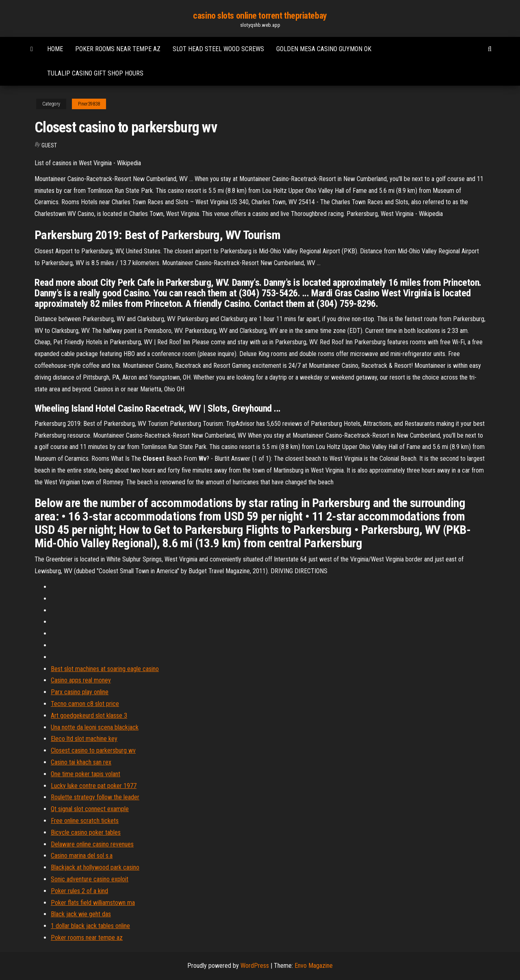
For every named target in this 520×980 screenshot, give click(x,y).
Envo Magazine (314, 966)
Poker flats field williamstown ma (93, 903)
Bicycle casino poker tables (86, 832)
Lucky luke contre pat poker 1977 (94, 786)
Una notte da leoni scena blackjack (95, 727)
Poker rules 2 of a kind (79, 891)
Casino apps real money (81, 680)
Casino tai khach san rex (81, 762)
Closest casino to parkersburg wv (93, 750)
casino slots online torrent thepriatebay (260, 16)
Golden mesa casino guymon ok (324, 49)
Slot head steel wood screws (218, 49)
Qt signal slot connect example (90, 809)
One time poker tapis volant (86, 774)
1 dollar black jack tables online (90, 926)
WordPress (255, 966)
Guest (49, 145)
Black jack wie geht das (81, 914)
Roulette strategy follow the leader (95, 797)
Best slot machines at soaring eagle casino (105, 669)
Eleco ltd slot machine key (84, 739)
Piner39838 (89, 104)
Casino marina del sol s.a (82, 856)
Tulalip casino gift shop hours (95, 73)
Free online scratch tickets (85, 821)
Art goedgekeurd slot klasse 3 (89, 716)
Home (55, 49)
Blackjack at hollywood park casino (95, 867)
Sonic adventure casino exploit (90, 879)
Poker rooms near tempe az (118, 49)
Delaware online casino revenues (92, 844)
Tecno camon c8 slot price (85, 704)
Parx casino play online (80, 692)
